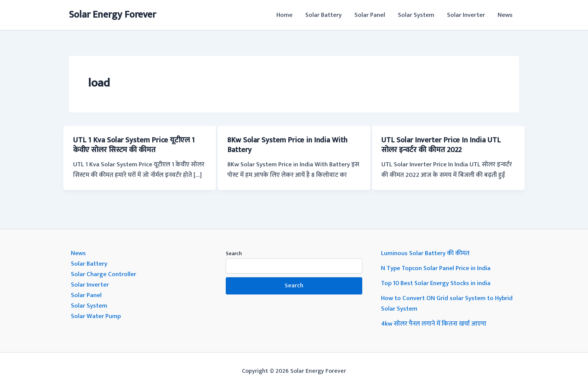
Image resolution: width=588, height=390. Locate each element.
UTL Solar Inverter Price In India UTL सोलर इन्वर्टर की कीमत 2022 (441, 145)
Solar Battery (323, 15)
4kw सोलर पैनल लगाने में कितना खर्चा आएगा (434, 324)
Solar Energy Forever (112, 15)
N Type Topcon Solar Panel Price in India (436, 268)
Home (284, 15)
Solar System (416, 15)
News (505, 15)
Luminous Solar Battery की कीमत (425, 253)
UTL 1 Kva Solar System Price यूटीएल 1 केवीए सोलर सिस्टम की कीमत (134, 145)
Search (234, 253)
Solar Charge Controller (103, 274)
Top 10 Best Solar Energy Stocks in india (436, 283)
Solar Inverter (466, 15)
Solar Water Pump (96, 316)
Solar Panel (370, 15)
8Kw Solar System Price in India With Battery (287, 145)
